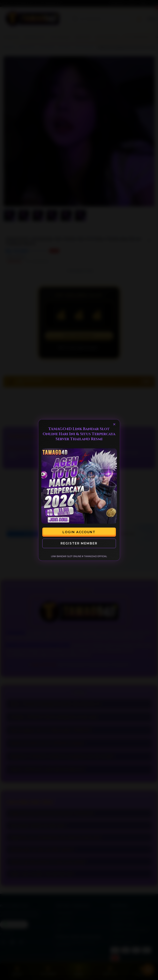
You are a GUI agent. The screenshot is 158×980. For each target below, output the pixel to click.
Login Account (79, 532)
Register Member (79, 543)
